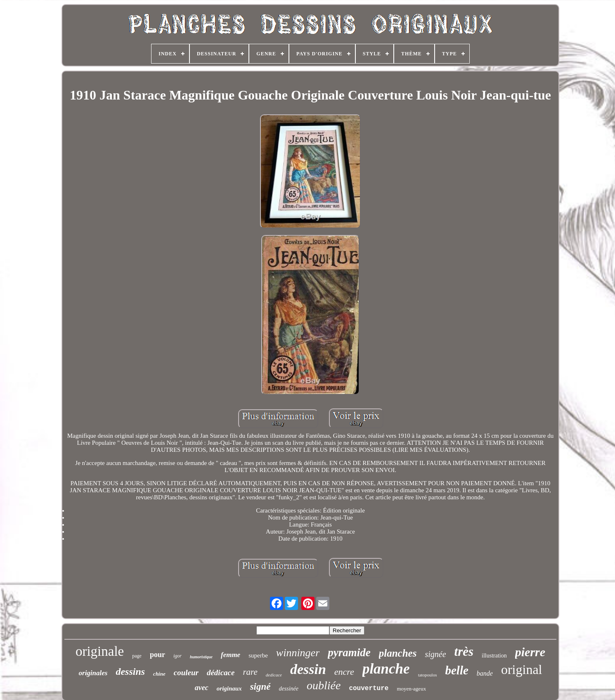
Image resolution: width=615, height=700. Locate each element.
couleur (186, 673)
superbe (258, 655)
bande (485, 673)
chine (159, 674)
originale (100, 651)
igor (177, 656)
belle (457, 670)
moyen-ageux (411, 689)
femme (231, 655)
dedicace (274, 675)
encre (344, 672)
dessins (130, 672)
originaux (229, 688)
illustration (494, 656)
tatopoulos (428, 675)
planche (386, 669)
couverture (369, 688)
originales (93, 673)
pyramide (349, 653)
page (137, 656)
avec (202, 688)
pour (157, 655)
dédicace (221, 673)
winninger (298, 653)
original (522, 669)
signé (260, 687)
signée (435, 654)
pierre (530, 652)
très (464, 651)
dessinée (289, 689)
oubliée (324, 685)
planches (398, 653)
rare (250, 672)
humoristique (201, 657)
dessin (308, 669)
